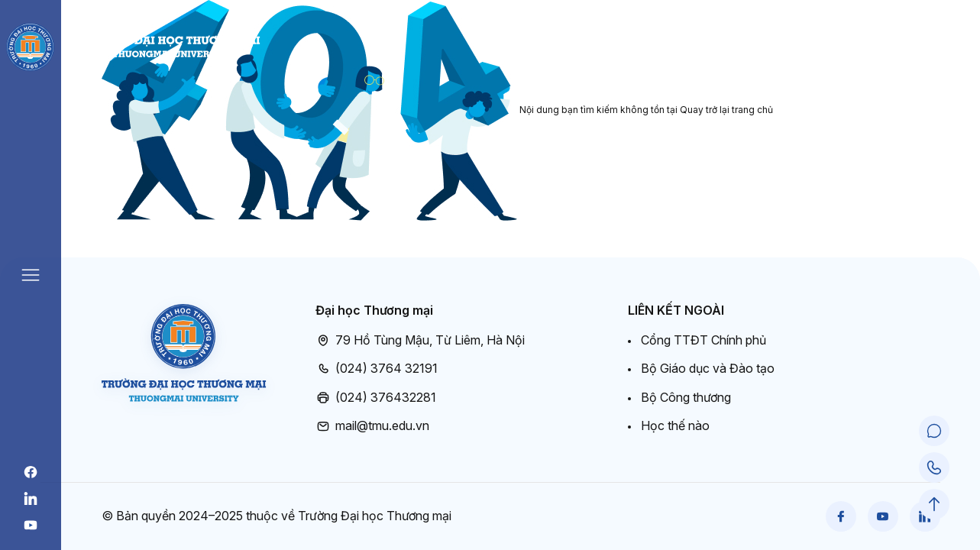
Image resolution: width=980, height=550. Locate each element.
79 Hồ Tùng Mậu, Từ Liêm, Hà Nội (420, 341)
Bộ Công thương (686, 397)
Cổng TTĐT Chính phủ (703, 340)
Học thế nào (675, 425)
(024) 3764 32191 (377, 369)
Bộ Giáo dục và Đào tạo (708, 368)
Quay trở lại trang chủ (726, 110)
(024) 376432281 (376, 398)
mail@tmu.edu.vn (372, 426)
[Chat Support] (934, 431)
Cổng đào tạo (901, 46)
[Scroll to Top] (934, 504)
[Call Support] (934, 467)
